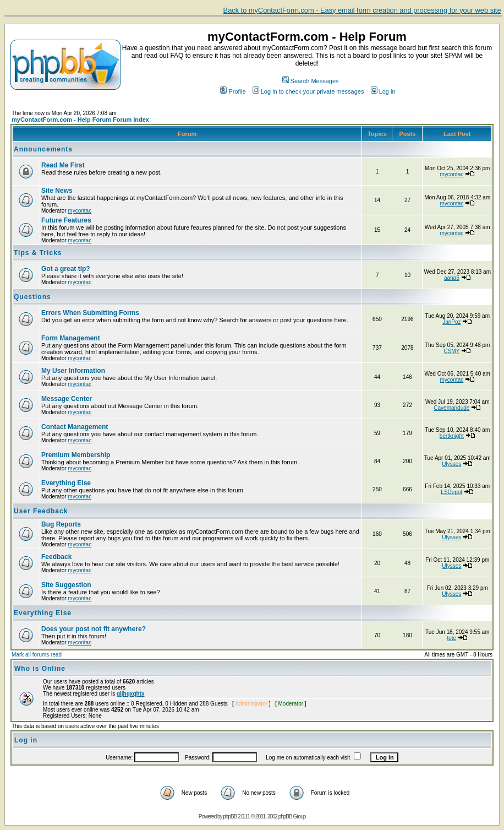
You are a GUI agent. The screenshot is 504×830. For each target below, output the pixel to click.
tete (451, 638)
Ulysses (451, 464)
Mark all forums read (37, 655)
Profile (233, 91)
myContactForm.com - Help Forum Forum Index (80, 120)
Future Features (66, 220)
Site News (57, 191)
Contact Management (75, 427)
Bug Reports (61, 524)
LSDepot (451, 492)
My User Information (73, 371)
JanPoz (451, 322)
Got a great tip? (66, 269)
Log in (383, 91)
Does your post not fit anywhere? (94, 629)
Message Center (67, 399)
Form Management (71, 338)
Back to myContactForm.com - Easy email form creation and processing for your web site (362, 10)
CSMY (451, 351)
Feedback (56, 557)
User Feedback (41, 511)
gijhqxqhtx (131, 694)
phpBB (230, 817)
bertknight (452, 436)
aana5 (452, 278)
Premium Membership (76, 455)
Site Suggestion (66, 585)
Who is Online (40, 669)
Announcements (43, 149)
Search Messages (311, 81)
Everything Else (66, 483)
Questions (32, 297)
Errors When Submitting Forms (90, 313)
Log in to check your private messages (308, 91)
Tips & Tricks (38, 253)
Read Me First (63, 165)
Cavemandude (451, 408)
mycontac (451, 174)
